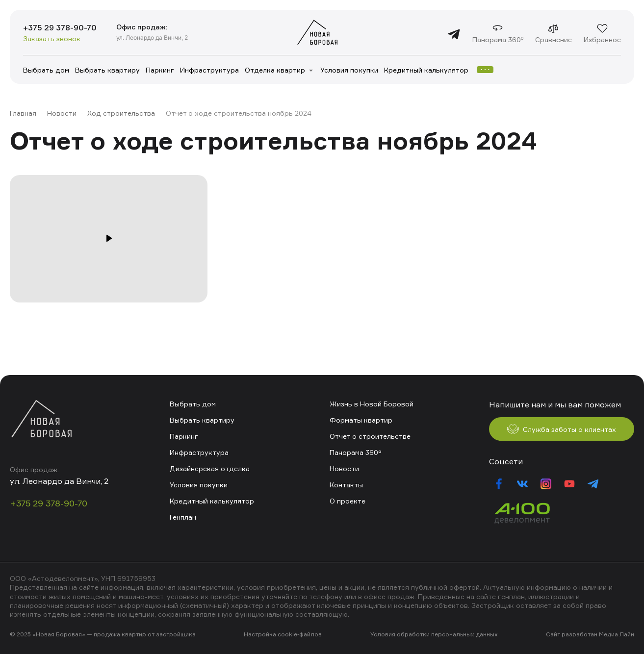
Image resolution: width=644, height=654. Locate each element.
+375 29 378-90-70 (60, 27)
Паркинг (160, 70)
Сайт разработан (572, 634)
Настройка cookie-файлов (283, 634)
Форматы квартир (361, 420)
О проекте (348, 501)
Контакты (346, 485)
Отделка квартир (275, 70)
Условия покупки (349, 70)
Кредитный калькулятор (426, 70)
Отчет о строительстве (370, 436)
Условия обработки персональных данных (434, 634)
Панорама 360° (356, 452)
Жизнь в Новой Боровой (372, 404)
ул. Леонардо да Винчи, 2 (152, 38)
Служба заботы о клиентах (562, 429)
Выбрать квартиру (107, 70)
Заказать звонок (52, 38)
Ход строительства (121, 113)
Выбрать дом (46, 70)
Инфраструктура (209, 70)
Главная (23, 113)
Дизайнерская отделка (210, 468)
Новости (62, 113)
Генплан (183, 517)
